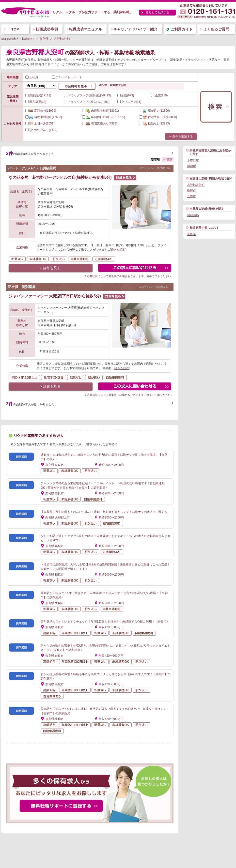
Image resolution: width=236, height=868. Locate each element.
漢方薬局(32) (36, 102)
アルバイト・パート (67, 77)
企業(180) (159, 95)
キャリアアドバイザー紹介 (135, 29)
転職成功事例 (47, 29)
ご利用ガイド (182, 29)
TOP (15, 29)
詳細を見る (52, 268)
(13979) (41, 111)
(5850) (158, 117)
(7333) (100, 123)
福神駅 (191, 166)
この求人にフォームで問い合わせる (135, 268)
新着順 (155, 160)
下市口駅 (193, 160)
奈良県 (191, 234)
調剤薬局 (193, 215)
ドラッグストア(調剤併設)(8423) (87, 95)
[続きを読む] (118, 250)
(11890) (154, 111)
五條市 (191, 196)
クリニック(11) (129, 102)
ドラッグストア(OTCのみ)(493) (87, 102)
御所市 (191, 191)
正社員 (32, 77)
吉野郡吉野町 (196, 185)
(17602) (44, 117)
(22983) (154, 123)
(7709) (104, 117)
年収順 (168, 160)
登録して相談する (157, 12)
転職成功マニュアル (86, 29)
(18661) (101, 111)
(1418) (41, 130)
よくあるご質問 (216, 29)
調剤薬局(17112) (38, 95)
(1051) (40, 123)
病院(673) (126, 95)
